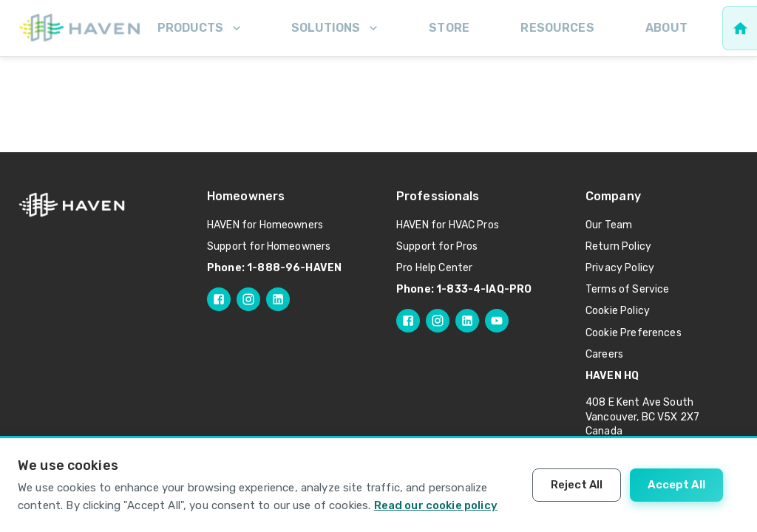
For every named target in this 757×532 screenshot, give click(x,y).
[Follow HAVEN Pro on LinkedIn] (467, 321)
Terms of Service (627, 289)
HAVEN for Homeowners (265, 225)
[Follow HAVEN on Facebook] (219, 299)
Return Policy (618, 246)
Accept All (676, 485)
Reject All (577, 485)
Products (201, 28)
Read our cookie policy (436, 505)
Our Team (609, 225)
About (666, 28)
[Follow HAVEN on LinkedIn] (278, 299)
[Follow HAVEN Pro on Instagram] (438, 321)
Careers (604, 354)
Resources (557, 28)
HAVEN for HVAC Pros (448, 225)
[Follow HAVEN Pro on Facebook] (408, 321)
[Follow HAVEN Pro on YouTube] (497, 321)
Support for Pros (437, 246)
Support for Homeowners (269, 246)
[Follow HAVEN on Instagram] (248, 299)
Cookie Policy (618, 311)
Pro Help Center (434, 268)
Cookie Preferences (634, 333)
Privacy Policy (620, 268)
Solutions (336, 28)
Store (449, 28)
